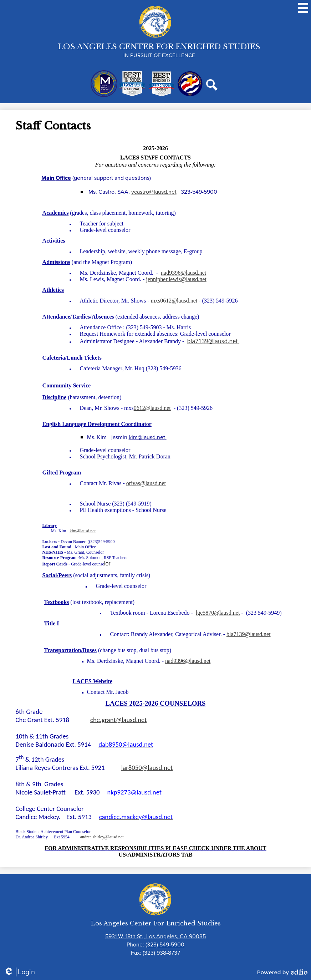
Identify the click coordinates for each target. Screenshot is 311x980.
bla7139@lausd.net (213, 341)
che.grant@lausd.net (118, 720)
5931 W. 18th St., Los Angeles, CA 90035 (155, 936)
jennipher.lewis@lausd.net (176, 279)
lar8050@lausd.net (147, 768)
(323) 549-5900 (165, 945)
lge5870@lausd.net (218, 613)
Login (19, 972)
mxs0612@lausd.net (174, 301)
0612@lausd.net (152, 408)
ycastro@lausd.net (154, 192)
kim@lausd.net (148, 437)
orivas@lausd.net (146, 483)
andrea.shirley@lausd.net (102, 837)
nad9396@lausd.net (183, 273)
